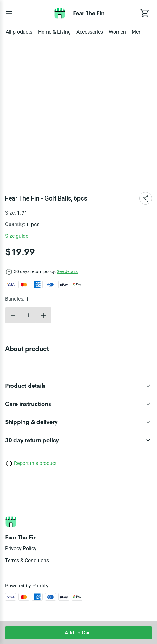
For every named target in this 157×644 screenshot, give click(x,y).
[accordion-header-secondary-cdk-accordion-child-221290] (78, 422)
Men (137, 32)
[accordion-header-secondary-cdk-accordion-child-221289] (78, 404)
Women (117, 32)
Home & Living (54, 32)
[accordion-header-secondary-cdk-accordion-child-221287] (78, 440)
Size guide (17, 236)
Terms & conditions (27, 561)
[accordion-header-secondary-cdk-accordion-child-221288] (78, 386)
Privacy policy (21, 548)
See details (67, 271)
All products (19, 32)
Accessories (90, 32)
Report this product (35, 463)
